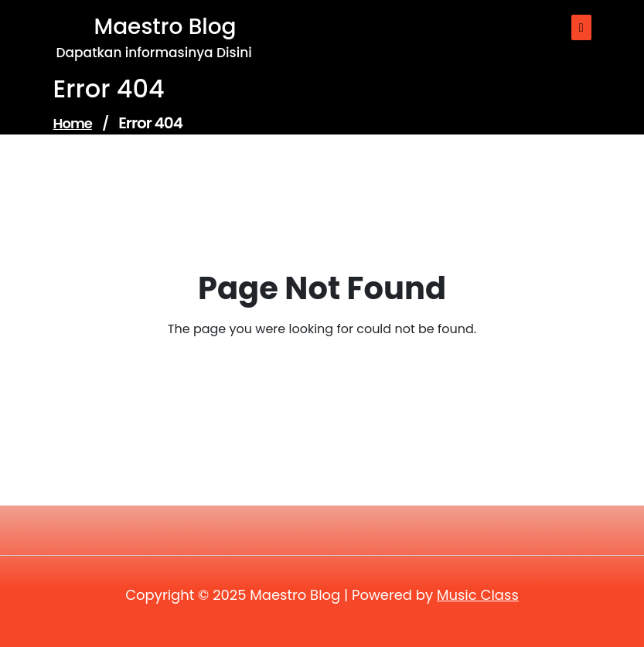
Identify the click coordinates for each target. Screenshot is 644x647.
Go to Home (313, 372)
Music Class (478, 595)
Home (73, 123)
